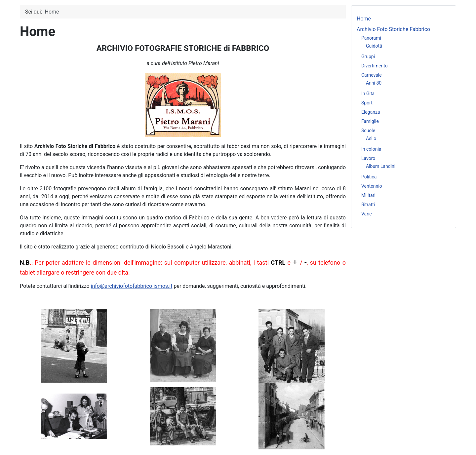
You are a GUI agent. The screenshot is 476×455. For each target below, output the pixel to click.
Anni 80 (374, 83)
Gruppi (368, 57)
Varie (367, 214)
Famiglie (370, 121)
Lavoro (368, 158)
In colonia (371, 149)
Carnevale (372, 75)
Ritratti (368, 205)
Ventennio (372, 186)
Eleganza (371, 112)
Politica (369, 177)
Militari (368, 195)
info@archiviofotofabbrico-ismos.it (132, 286)
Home (364, 19)
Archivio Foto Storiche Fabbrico (393, 29)
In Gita (368, 94)
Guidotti (374, 46)
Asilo (371, 138)
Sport (367, 103)
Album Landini (381, 166)
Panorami (371, 38)
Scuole (368, 131)
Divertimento (375, 66)
